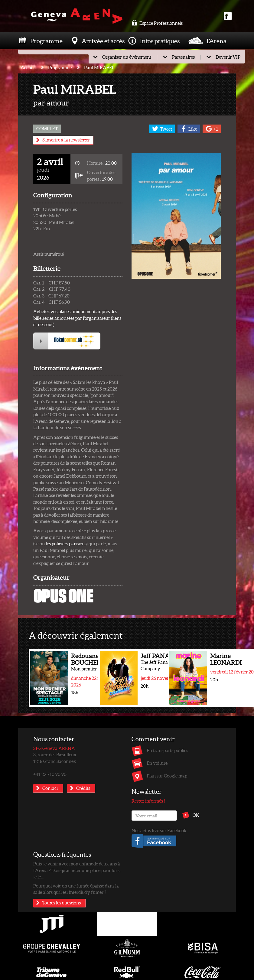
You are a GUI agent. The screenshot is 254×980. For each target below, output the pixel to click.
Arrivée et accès (103, 41)
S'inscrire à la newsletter (66, 140)
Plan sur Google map (167, 776)
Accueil (28, 67)
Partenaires (183, 57)
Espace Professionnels (157, 23)
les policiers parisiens (66, 544)
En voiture (157, 763)
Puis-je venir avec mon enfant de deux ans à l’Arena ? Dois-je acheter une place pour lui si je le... (77, 870)
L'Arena (217, 41)
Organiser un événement (127, 57)
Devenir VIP (228, 57)
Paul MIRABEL (99, 67)
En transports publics (167, 750)
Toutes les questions (62, 903)
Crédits (83, 788)
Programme (46, 41)
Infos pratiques (160, 41)
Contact (50, 788)
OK (196, 815)
